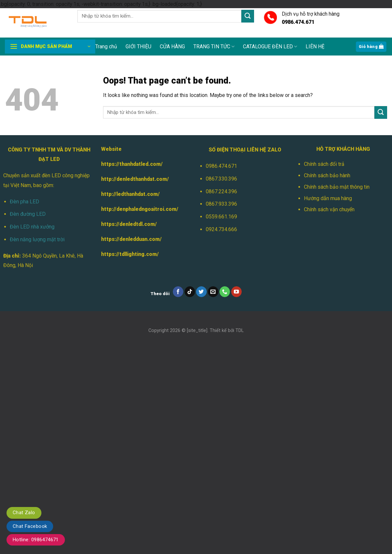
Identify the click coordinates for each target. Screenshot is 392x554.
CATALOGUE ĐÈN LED (270, 47)
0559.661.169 (221, 217)
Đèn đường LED (28, 214)
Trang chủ (106, 47)
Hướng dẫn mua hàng (328, 198)
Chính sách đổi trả (324, 164)
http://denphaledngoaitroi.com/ (140, 209)
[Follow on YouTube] (237, 292)
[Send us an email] (213, 292)
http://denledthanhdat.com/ (135, 179)
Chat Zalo (24, 513)
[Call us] (225, 292)
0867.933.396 (221, 204)
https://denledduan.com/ (131, 239)
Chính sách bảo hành (327, 175)
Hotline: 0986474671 (36, 540)
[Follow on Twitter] (201, 292)
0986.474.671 (221, 166)
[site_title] (197, 330)
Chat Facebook (30, 526)
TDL (240, 330)
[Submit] (248, 16)
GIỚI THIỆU (138, 47)
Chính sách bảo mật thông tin (337, 187)
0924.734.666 (221, 229)
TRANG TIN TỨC (214, 47)
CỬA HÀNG (172, 47)
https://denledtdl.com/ (129, 224)
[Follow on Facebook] (178, 292)
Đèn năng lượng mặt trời (37, 239)
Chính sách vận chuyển (329, 209)
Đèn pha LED (24, 202)
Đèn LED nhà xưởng (32, 227)
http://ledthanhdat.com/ (130, 194)
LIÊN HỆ (315, 47)
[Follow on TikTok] (190, 292)
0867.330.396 (221, 179)
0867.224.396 (221, 191)
